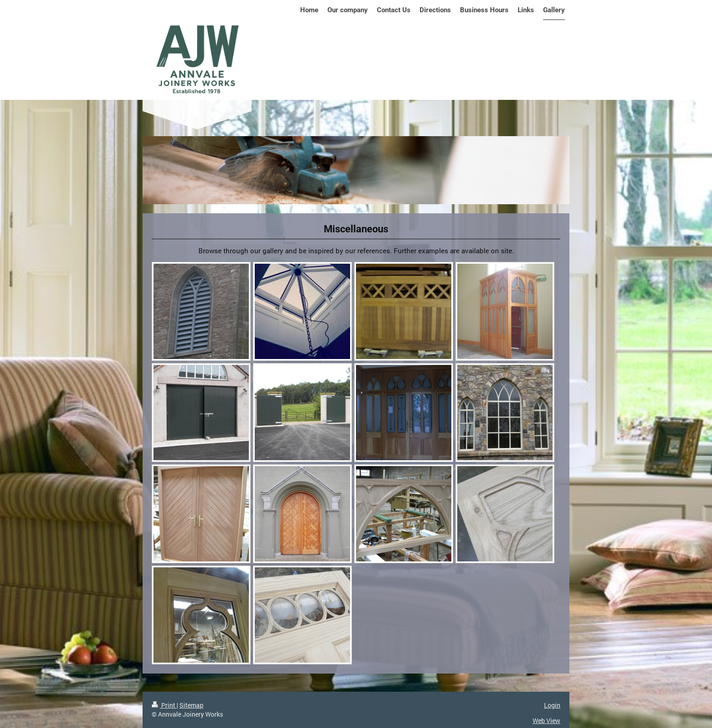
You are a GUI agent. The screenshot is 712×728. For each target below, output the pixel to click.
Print (164, 705)
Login (552, 705)
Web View (546, 721)
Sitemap (191, 705)
